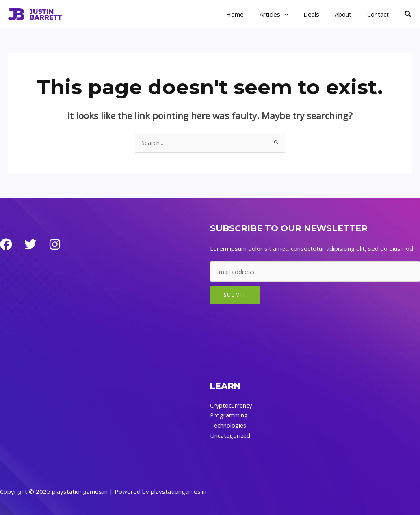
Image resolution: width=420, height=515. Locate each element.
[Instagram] (55, 245)
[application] (296, 14)
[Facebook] (6, 245)
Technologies (229, 425)
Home (250, 14)
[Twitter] (30, 245)
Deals (320, 14)
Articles (286, 14)
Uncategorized (231, 435)
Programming (229, 415)
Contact (380, 14)
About (348, 14)
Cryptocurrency (232, 405)
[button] (408, 14)
